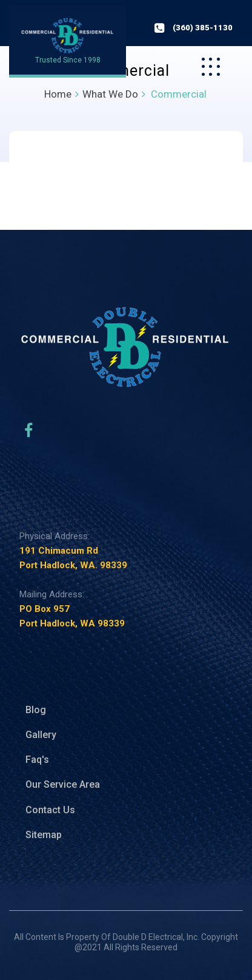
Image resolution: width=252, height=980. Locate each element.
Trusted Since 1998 (68, 60)
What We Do (110, 94)
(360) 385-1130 (203, 28)
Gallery (41, 735)
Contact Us (50, 810)
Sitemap (44, 835)
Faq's (37, 760)
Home (58, 94)
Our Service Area (63, 784)
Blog (36, 710)
